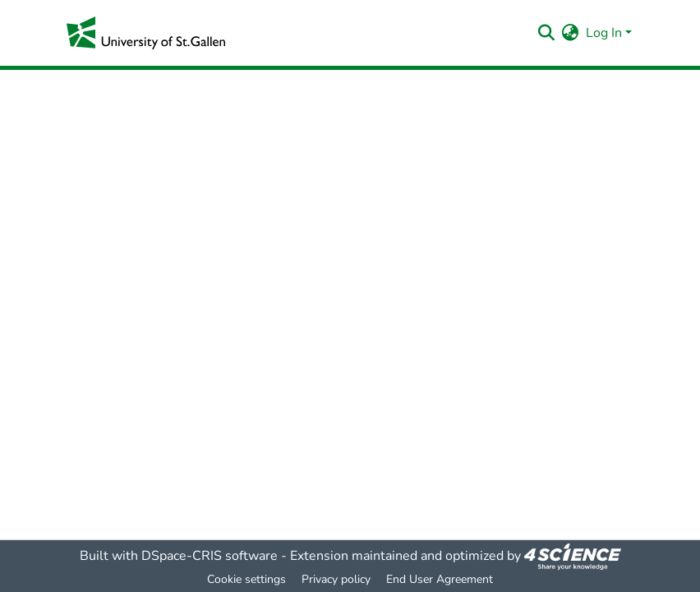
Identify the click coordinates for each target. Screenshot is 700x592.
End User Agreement (440, 579)
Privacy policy (336, 579)
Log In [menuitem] (604, 33)
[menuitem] (571, 33)
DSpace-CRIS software (210, 556)
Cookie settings (246, 579)
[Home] (146, 33)
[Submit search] (547, 33)
